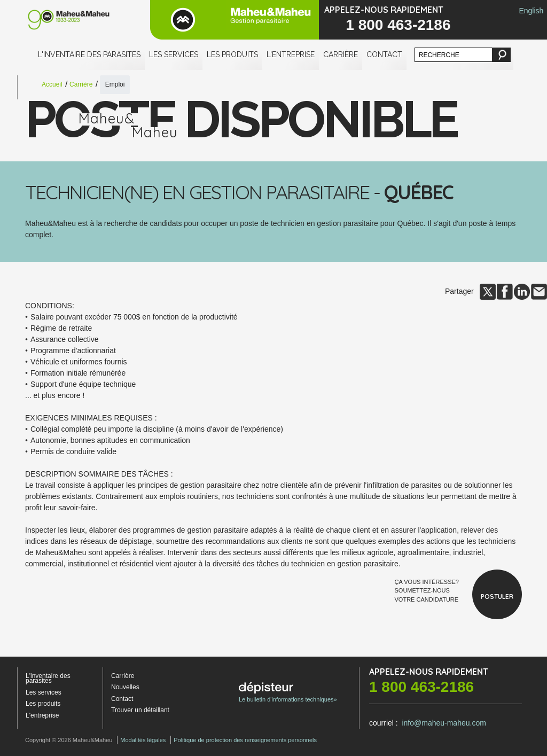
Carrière (341, 54)
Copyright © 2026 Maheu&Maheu (69, 740)
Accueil (52, 84)
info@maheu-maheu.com (444, 723)
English (531, 11)
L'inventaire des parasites (89, 54)
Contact (384, 54)
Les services (174, 54)
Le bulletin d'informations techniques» (288, 692)
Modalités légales (143, 740)
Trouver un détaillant (140, 710)
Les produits (232, 54)
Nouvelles (125, 687)
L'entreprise (291, 54)
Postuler (497, 597)
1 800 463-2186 (398, 25)
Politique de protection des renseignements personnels (245, 740)
